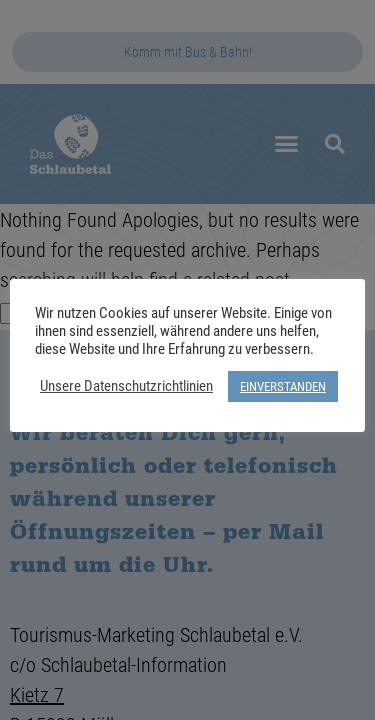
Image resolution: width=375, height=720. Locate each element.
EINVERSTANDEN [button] (283, 386)
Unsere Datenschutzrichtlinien (126, 386)
